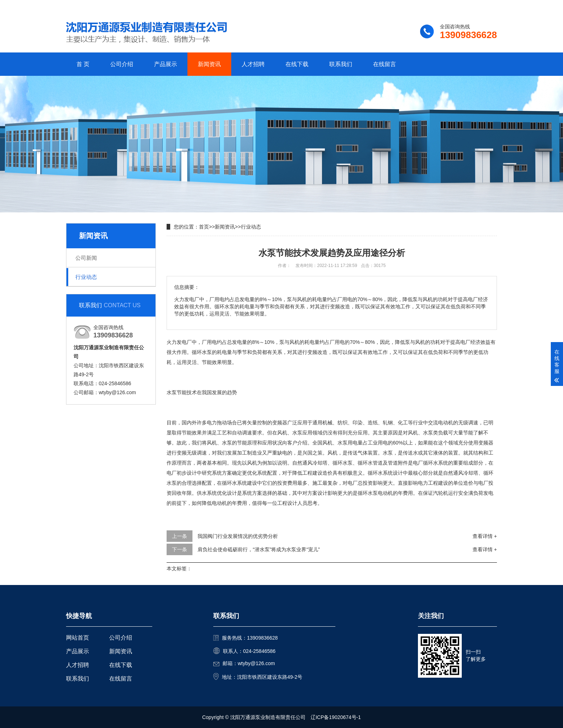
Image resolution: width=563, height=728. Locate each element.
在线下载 (297, 64)
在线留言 (385, 64)
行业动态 (86, 277)
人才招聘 (253, 64)
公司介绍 (122, 64)
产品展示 (166, 64)
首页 (204, 227)
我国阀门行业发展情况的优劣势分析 (238, 536)
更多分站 (487, 6)
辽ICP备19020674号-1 (336, 717)
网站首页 (78, 638)
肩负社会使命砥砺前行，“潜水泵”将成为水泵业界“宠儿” (259, 549)
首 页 (83, 64)
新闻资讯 (209, 64)
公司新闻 (86, 258)
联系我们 (452, 6)
